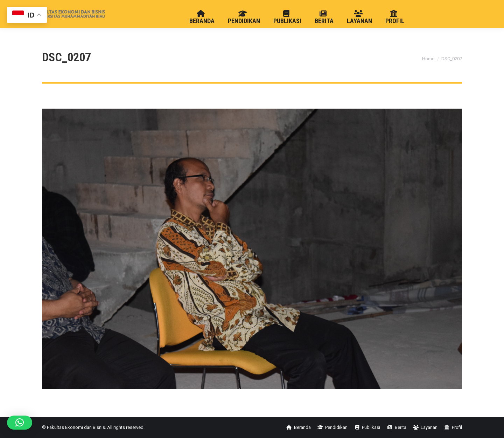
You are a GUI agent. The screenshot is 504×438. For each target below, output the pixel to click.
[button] (20, 423)
